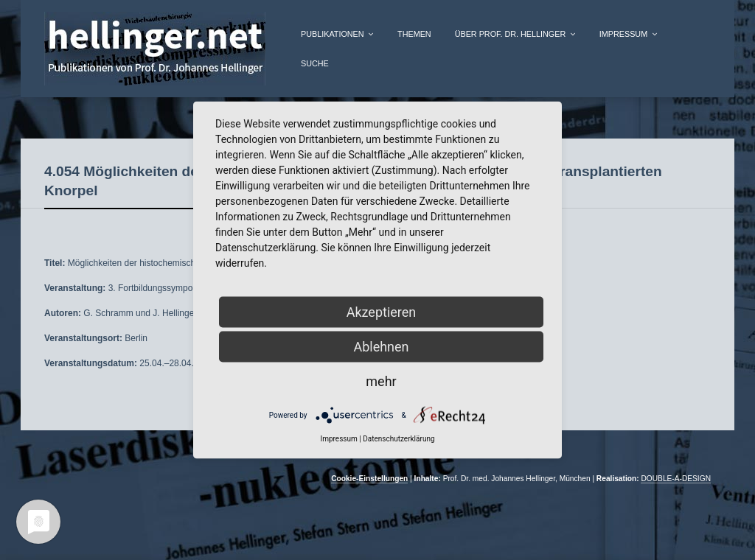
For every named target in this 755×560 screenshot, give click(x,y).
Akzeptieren (382, 312)
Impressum (623, 34)
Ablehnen (381, 347)
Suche (315, 63)
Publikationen (333, 34)
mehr (381, 381)
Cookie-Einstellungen (369, 479)
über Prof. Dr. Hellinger (511, 34)
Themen (414, 34)
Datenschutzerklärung (399, 439)
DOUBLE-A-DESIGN (676, 479)
